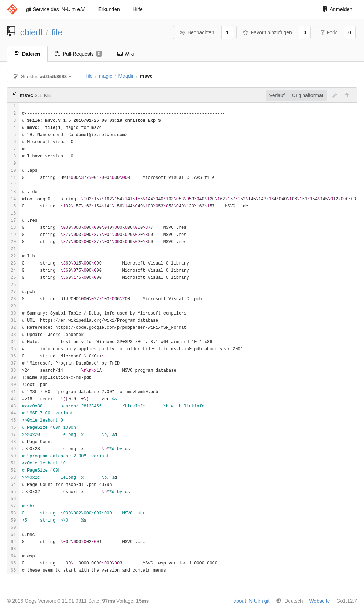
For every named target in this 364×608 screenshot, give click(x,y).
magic (105, 76)
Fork (329, 32)
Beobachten (197, 32)
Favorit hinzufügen (267, 32)
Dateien (27, 54)
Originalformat (308, 95)
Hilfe (138, 9)
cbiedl (31, 32)
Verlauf (277, 95)
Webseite (319, 601)
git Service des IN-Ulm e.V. (56, 9)
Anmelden (337, 9)
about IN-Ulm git (251, 601)
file (57, 32)
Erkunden (109, 9)
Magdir (126, 76)
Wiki (125, 54)
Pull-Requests (79, 54)
